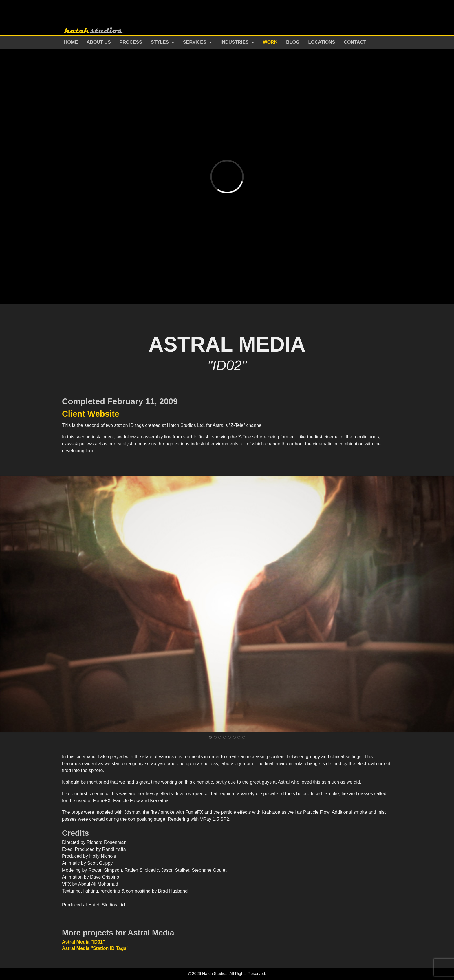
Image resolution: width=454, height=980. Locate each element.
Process (131, 42)
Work (270, 42)
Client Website (91, 414)
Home (71, 42)
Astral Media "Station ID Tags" (95, 948)
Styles (160, 42)
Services (195, 42)
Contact (355, 42)
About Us (99, 42)
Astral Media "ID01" (84, 942)
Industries (235, 42)
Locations (322, 42)
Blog (293, 42)
